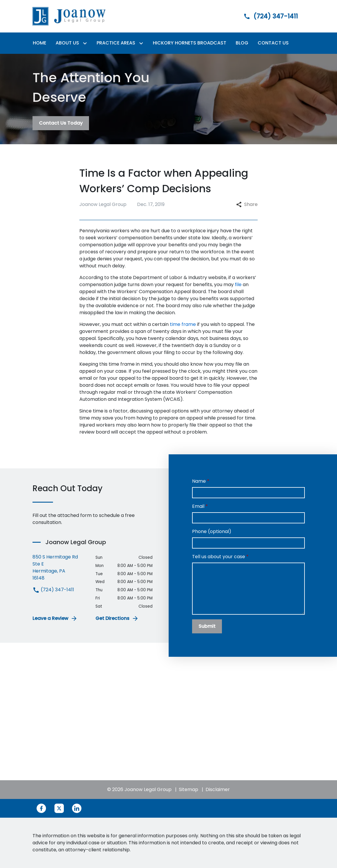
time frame (183, 324)
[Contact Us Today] (61, 123)
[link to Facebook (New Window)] (41, 808)
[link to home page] (69, 16)
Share (247, 204)
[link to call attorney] (266, 16)
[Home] (40, 43)
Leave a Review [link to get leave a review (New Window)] (55, 618)
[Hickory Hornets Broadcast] (190, 43)
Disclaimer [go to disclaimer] (218, 789)
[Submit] (207, 626)
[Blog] (242, 43)
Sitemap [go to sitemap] (189, 789)
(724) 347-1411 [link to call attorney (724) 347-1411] (53, 590)
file (238, 285)
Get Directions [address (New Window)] (117, 618)
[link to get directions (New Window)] (60, 568)
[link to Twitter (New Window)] (59, 808)
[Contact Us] (273, 43)
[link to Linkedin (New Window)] (77, 808)
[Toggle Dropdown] (86, 43)
